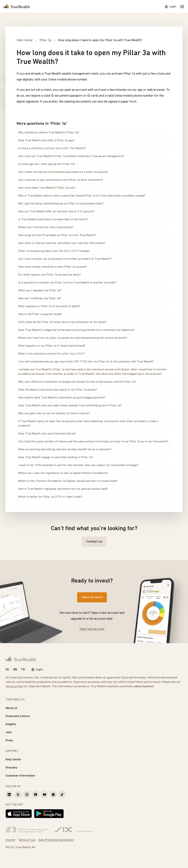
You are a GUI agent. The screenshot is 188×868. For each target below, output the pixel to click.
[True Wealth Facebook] (36, 795)
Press (9, 741)
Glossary (11, 768)
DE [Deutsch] (7, 670)
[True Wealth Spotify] (53, 795)
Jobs (9, 732)
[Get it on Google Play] (49, 814)
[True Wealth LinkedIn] (9, 795)
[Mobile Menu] (182, 7)
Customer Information (20, 776)
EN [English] (15, 670)
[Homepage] (17, 7)
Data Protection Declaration (56, 840)
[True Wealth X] (18, 795)
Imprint (10, 840)
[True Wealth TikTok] (62, 795)
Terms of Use (14, 687)
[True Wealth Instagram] (27, 795)
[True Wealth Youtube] (44, 795)
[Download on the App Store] (19, 814)
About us (11, 708)
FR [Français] (23, 670)
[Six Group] (74, 830)
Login (171, 7)
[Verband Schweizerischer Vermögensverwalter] (27, 830)
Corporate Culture (18, 716)
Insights (11, 724)
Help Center (13, 760)
